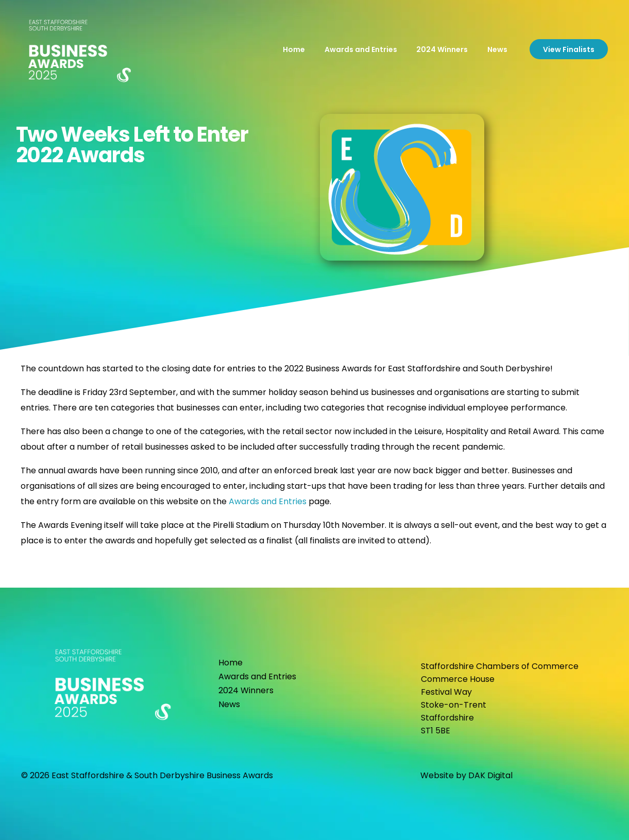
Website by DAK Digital (466, 775)
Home (231, 663)
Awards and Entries (268, 501)
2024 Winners (246, 690)
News (229, 704)
